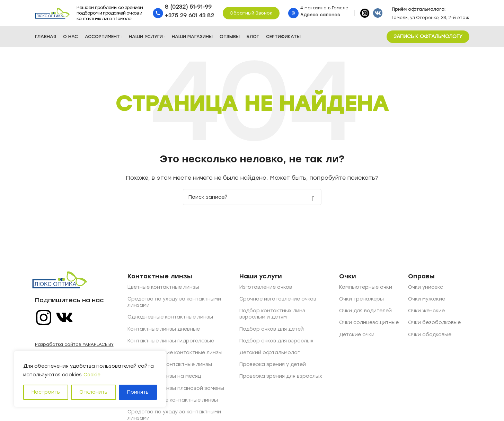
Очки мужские (427, 300)
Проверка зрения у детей (273, 366)
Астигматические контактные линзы (175, 354)
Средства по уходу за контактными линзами (174, 303)
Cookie (92, 375)
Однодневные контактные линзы (170, 318)
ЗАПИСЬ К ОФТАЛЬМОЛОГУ (428, 38)
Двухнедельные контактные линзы (173, 401)
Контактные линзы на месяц (164, 378)
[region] (90, 379)
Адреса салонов (320, 16)
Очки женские (426, 312)
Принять (138, 392)
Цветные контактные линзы (163, 289)
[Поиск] (252, 198)
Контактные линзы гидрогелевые (171, 342)
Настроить (46, 392)
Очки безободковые (434, 324)
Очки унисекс (426, 289)
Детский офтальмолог (269, 354)
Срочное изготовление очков (278, 300)
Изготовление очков (266, 289)
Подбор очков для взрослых (276, 342)
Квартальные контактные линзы (170, 366)
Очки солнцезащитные (369, 324)
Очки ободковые (430, 336)
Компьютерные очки (366, 289)
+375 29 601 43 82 (189, 16)
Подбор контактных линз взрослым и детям (272, 315)
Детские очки (357, 336)
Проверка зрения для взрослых (281, 378)
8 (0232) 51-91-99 (188, 8)
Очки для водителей (365, 312)
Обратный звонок (251, 14)
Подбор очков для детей (272, 330)
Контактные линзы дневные (164, 330)
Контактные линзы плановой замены (176, 389)
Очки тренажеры (361, 300)
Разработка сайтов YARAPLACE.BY (74, 346)
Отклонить (93, 392)
